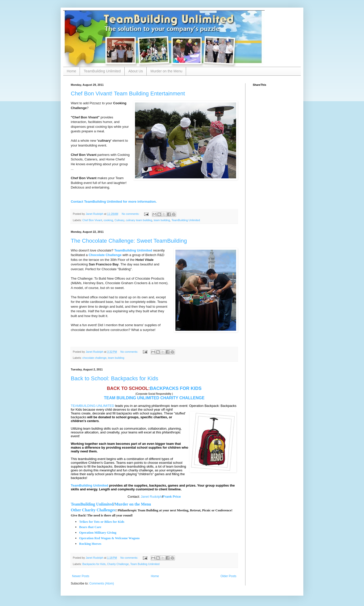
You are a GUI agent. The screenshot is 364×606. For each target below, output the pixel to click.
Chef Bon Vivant (92, 220)
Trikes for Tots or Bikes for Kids (102, 522)
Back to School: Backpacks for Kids (115, 378)
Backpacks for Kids (94, 564)
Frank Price (172, 497)
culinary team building (139, 220)
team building (162, 220)
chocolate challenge (94, 358)
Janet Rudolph (151, 497)
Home (71, 71)
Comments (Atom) (101, 583)
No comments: (131, 214)
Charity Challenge (118, 564)
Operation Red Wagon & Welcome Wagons (109, 538)
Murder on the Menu (166, 71)
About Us (136, 71)
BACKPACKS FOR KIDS (176, 388)
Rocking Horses (91, 544)
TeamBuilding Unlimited (102, 71)
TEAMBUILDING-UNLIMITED (93, 406)
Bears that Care (90, 527)
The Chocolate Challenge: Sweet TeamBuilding (129, 241)
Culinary (119, 220)
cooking (108, 220)
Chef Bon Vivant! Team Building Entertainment (128, 93)
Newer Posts (81, 576)
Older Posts (228, 576)
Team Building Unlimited (145, 564)
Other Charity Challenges (93, 510)
